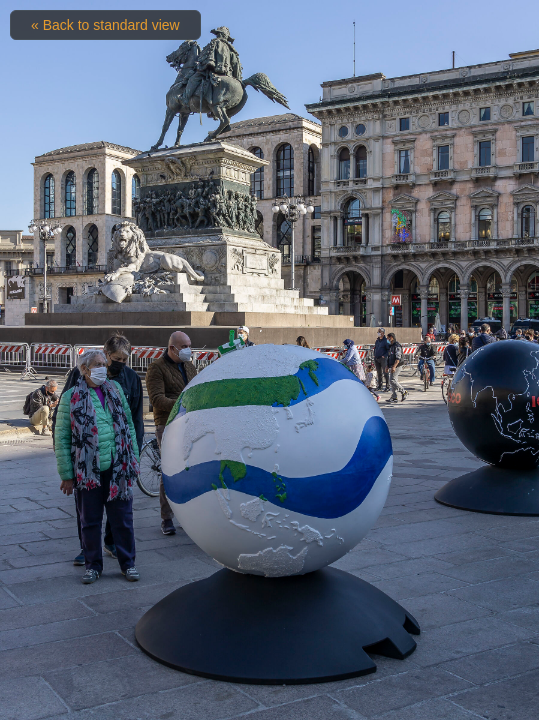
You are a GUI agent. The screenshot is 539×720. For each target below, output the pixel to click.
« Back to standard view (105, 25)
